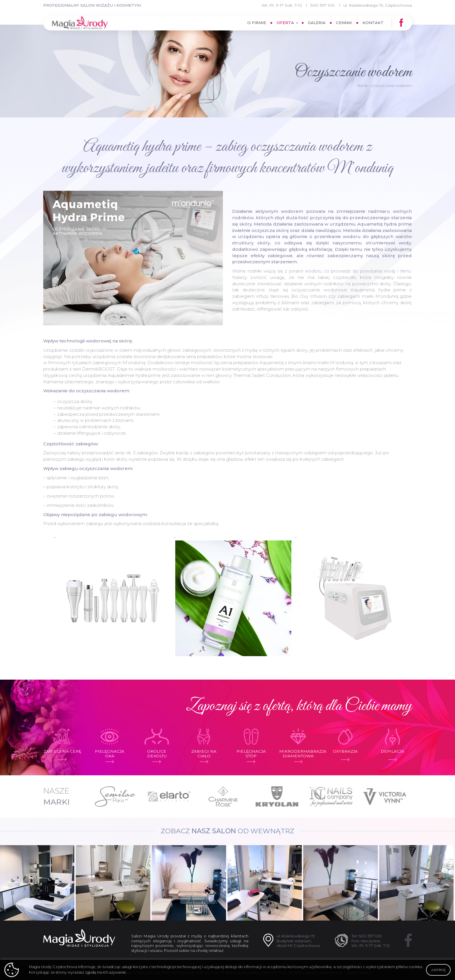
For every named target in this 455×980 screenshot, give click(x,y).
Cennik (344, 23)
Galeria (317, 23)
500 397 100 (323, 5)
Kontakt (373, 23)
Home (362, 86)
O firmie (257, 23)
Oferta (285, 23)
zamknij (438, 970)
